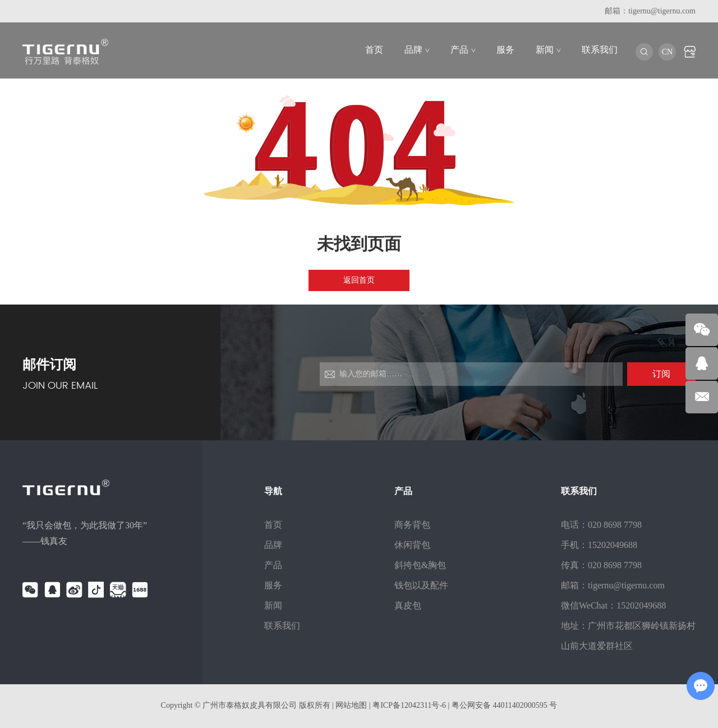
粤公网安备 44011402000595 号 (504, 705)
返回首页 (359, 280)
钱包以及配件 (421, 585)
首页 (374, 50)
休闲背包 (412, 545)
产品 (463, 50)
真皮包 (408, 605)
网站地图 (351, 705)
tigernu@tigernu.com (662, 11)
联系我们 (600, 50)
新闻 (548, 50)
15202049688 (641, 605)
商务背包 (412, 525)
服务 (505, 50)
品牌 (417, 50)
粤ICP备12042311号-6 (410, 705)
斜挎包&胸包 (420, 565)
